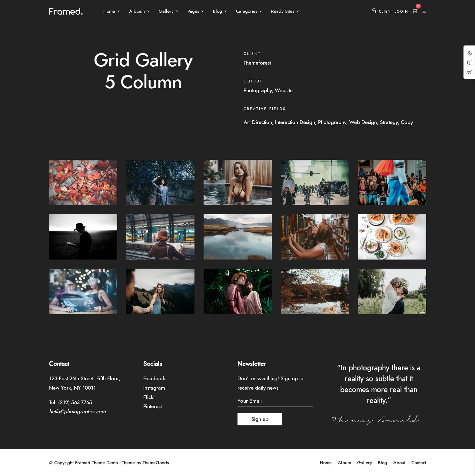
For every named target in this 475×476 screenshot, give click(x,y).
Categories (247, 11)
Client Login (390, 12)
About (399, 463)
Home (109, 11)
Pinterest (153, 406)
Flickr (149, 397)
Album (344, 463)
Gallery (166, 11)
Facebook (154, 379)
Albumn (137, 11)
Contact (419, 463)
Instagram (154, 388)
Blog (218, 11)
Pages (193, 11)
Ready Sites (283, 11)
